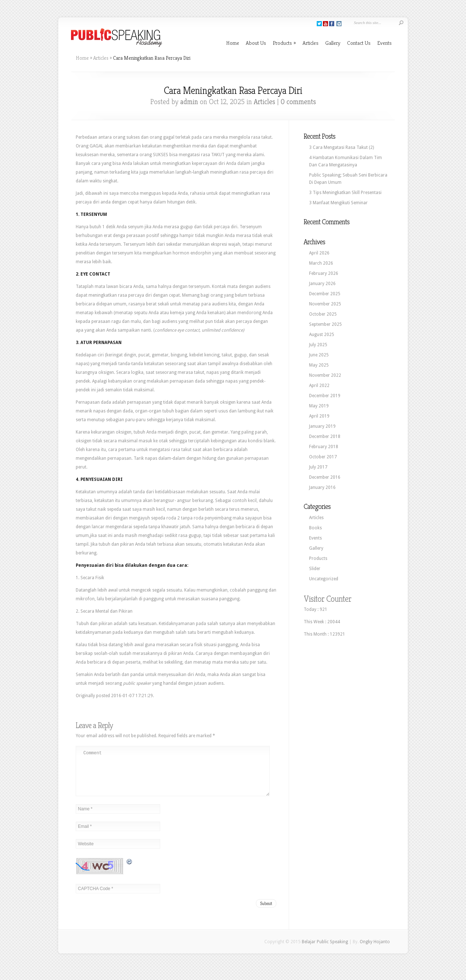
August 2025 (322, 335)
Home (233, 43)
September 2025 (325, 324)
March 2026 (321, 263)
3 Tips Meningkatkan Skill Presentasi (345, 193)
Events (384, 43)
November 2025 (325, 304)
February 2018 (324, 447)
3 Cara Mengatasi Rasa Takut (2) (341, 147)
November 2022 (325, 375)
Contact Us (359, 43)
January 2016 (322, 487)
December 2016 (325, 477)
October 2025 (323, 314)
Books (315, 528)
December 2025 (325, 294)
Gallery (333, 43)
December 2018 (325, 436)
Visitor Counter (327, 599)
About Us (256, 43)
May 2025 (319, 365)
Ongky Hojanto (375, 951)
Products (284, 43)
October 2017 (323, 457)
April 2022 (319, 386)
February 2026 (324, 273)
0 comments (298, 102)
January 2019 (322, 426)
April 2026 (319, 253)
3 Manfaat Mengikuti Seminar (338, 203)
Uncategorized (324, 579)
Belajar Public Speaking (325, 951)
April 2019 (319, 416)
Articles (311, 43)
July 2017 (318, 467)
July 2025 (318, 345)
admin (189, 102)
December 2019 (325, 396)
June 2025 (319, 355)
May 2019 (319, 406)
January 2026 (322, 284)
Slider (315, 569)
